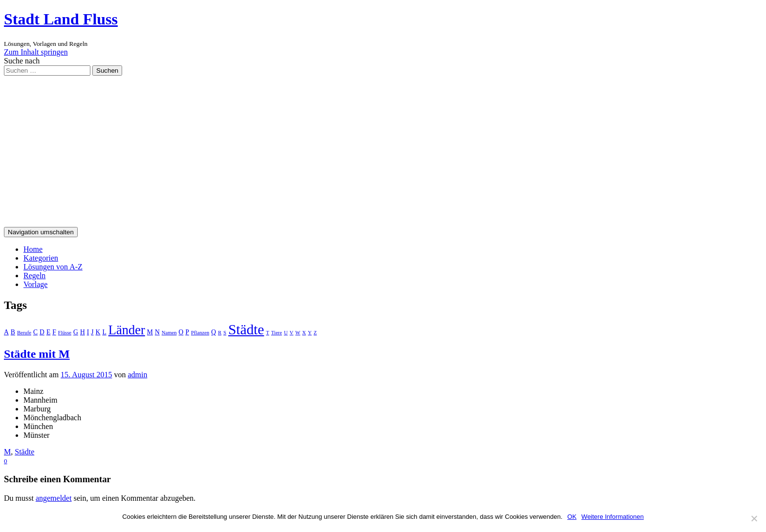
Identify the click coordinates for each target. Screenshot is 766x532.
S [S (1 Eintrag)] (225, 333)
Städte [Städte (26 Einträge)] (246, 329)
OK (572, 517)
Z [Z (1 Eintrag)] (315, 333)
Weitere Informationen (613, 517)
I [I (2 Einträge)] (88, 332)
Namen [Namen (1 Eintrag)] (169, 333)
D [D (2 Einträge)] (42, 332)
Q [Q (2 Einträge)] (213, 332)
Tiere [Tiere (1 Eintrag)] (277, 333)
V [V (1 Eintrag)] (292, 333)
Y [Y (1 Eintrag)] (310, 333)
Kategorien (41, 258)
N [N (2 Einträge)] (157, 332)
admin (137, 375)
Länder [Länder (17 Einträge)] (127, 330)
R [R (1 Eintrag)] (220, 333)
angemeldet (54, 498)
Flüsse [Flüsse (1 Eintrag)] (65, 333)
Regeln (34, 276)
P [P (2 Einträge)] (187, 332)
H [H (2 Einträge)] (83, 332)
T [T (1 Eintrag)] (268, 333)
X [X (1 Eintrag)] (304, 333)
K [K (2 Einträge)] (98, 332)
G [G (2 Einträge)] (76, 332)
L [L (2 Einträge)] (104, 332)
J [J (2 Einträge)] (92, 332)
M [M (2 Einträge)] (150, 332)
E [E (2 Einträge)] (48, 332)
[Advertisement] (383, 149)
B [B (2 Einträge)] (13, 332)
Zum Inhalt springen (36, 52)
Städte (24, 452)
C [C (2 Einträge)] (35, 332)
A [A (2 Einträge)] (6, 332)
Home (33, 249)
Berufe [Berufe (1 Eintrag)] (24, 333)
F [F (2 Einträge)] (54, 332)
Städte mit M (37, 354)
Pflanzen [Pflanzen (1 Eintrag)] (200, 333)
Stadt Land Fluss (61, 19)
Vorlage (35, 284)
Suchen (107, 71)
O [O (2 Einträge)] (181, 332)
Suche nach (22, 61)
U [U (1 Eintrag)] (286, 333)
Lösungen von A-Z (53, 267)
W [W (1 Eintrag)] (298, 333)
